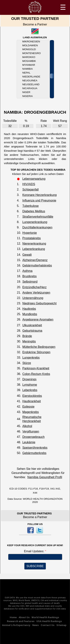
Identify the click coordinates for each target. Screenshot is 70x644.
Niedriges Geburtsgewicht (39, 303)
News (35, 625)
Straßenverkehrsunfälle (38, 217)
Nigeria (28, 96)
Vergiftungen (31, 431)
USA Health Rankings (49, 621)
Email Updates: (34, 551)
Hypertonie (30, 233)
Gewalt (27, 255)
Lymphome (30, 385)
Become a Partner (35, 24)
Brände (27, 336)
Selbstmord (30, 282)
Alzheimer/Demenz (35, 260)
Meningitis (29, 341)
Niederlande (31, 77)
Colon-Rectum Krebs (36, 374)
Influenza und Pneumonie (39, 200)
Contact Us (48, 625)
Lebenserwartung (34, 179)
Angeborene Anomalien (38, 319)
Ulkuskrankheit (32, 325)
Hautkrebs (29, 309)
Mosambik (29, 61)
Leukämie (29, 442)
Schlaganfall (31, 190)
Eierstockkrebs (32, 396)
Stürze (27, 363)
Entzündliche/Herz (35, 287)
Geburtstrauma (32, 331)
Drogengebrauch (34, 437)
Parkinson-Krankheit (36, 368)
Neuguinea (30, 80)
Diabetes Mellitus (34, 211)
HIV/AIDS (29, 184)
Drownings (29, 379)
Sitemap (61, 625)
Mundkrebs (30, 314)
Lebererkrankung (34, 249)
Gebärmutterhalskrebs (37, 265)
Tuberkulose (31, 206)
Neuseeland (31, 84)
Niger (26, 92)
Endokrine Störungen (36, 352)
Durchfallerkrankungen (37, 227)
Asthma (27, 271)
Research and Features (21, 621)
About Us (24, 617)
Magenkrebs (31, 412)
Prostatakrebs (32, 238)
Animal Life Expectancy (16, 625)
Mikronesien (31, 42)
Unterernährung (33, 298)
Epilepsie (28, 407)
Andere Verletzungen (36, 293)
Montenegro (32, 53)
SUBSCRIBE (35, 566)
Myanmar (29, 65)
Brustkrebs (29, 276)
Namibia (28, 69)
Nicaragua (30, 88)
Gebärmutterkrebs (34, 453)
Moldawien (30, 45)
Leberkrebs (30, 390)
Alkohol (27, 426)
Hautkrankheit (32, 401)
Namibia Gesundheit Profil (45, 477)
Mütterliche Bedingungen (39, 347)
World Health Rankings (45, 617)
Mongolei (29, 49)
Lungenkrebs (31, 358)
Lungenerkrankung (35, 222)
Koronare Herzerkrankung (40, 195)
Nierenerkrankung (34, 244)
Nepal (26, 73)
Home (13, 617)
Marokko (29, 57)
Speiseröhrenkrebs (35, 448)
